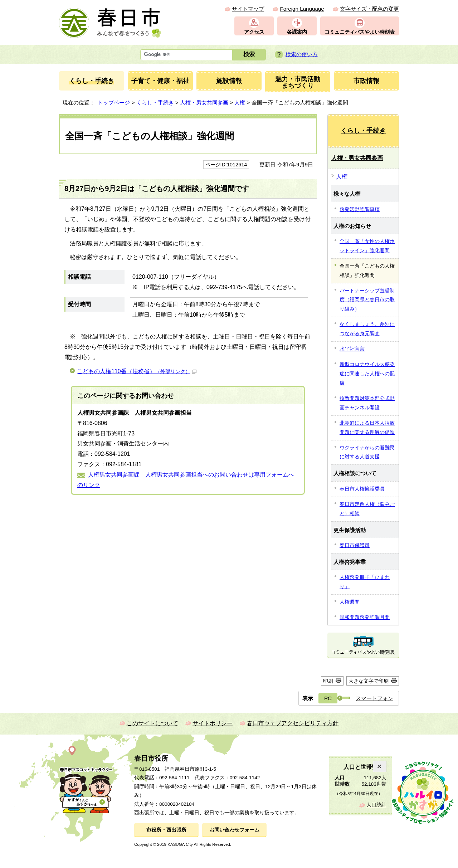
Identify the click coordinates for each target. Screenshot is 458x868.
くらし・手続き (155, 103)
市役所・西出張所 (166, 830)
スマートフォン (374, 698)
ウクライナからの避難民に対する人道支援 (367, 452)
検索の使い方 (302, 54)
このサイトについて (152, 723)
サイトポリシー (213, 723)
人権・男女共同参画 (204, 103)
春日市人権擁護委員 (362, 489)
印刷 (328, 681)
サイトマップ (248, 9)
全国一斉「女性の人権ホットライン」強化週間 (367, 246)
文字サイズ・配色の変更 (369, 9)
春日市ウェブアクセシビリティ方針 (293, 723)
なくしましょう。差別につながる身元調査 (367, 329)
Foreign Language (302, 9)
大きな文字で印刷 (369, 681)
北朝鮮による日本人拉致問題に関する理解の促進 (367, 428)
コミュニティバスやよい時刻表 (360, 32)
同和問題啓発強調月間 (365, 617)
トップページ (114, 103)
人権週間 (350, 602)
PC (328, 698)
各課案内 (297, 32)
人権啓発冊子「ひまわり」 (365, 582)
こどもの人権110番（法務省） (137, 371)
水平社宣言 (352, 349)
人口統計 (376, 805)
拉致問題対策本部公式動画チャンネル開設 (367, 403)
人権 (240, 103)
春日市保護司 (355, 545)
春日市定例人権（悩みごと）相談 (367, 509)
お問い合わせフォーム (234, 830)
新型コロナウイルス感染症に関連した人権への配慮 (367, 374)
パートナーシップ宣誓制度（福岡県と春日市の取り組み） (367, 300)
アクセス (254, 32)
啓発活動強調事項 (360, 209)
